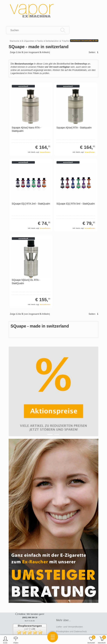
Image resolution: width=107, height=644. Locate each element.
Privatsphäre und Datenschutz (71, 631)
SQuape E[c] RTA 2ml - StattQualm (31, 204)
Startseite (15, 41)
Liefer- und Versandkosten (70, 627)
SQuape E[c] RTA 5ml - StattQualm (76, 204)
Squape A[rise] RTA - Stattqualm (74, 128)
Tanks (40, 41)
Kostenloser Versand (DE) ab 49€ (84, 41)
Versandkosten (45, 152)
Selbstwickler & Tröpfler (58, 41)
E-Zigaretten (28, 41)
